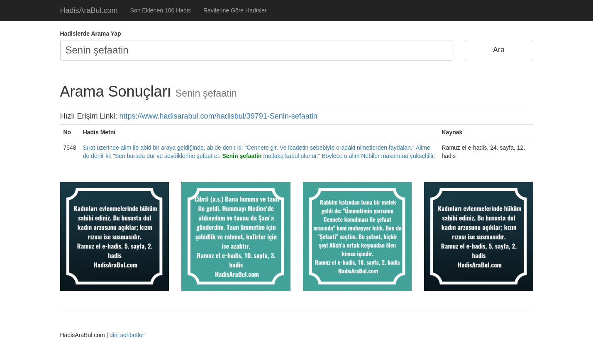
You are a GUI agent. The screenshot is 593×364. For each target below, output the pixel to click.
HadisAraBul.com (89, 10)
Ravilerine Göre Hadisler (235, 10)
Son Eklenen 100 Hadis (161, 10)
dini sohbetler (127, 335)
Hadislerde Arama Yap (91, 34)
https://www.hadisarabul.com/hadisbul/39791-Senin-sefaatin (218, 116)
